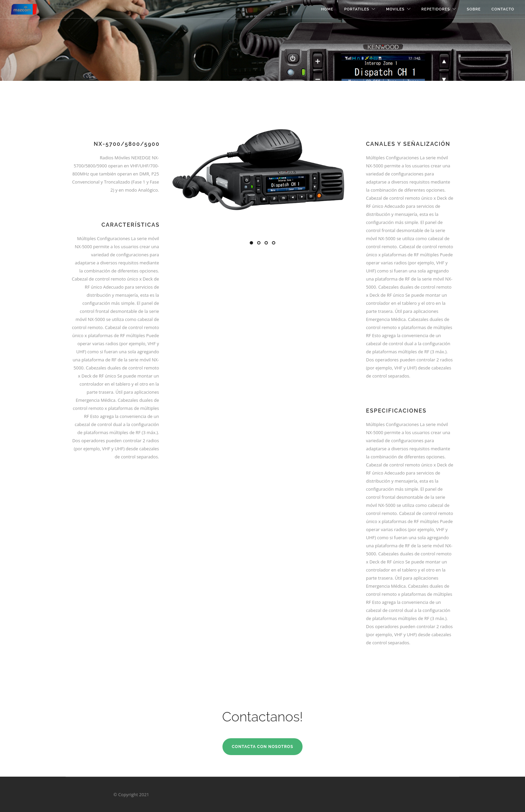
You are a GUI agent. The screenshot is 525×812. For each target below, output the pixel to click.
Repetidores (436, 9)
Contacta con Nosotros (263, 747)
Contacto (503, 9)
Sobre (474, 9)
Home (327, 9)
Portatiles (357, 9)
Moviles (395, 9)
